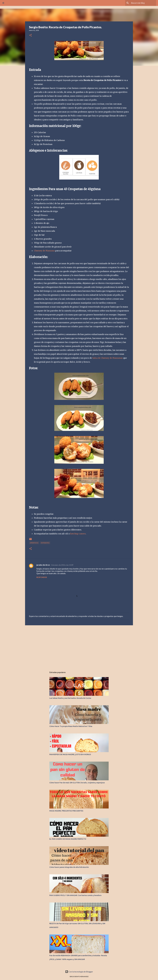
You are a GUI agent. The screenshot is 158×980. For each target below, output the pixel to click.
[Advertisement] (79, 646)
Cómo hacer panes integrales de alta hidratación (69, 867)
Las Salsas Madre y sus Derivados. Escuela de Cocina (70, 698)
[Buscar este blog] (143, 3)
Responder (42, 577)
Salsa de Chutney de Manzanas (108, 358)
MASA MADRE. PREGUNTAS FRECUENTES (66, 811)
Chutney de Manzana (44, 251)
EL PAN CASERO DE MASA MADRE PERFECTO (68, 839)
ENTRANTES (45, 543)
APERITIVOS (34, 543)
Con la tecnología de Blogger (79, 972)
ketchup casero (78, 534)
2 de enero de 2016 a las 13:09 (62, 565)
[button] (30, 35)
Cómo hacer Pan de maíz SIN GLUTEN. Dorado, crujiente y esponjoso (77, 783)
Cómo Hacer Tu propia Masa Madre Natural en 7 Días (71, 726)
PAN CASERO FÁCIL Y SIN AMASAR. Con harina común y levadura (75, 895)
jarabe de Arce (43, 565)
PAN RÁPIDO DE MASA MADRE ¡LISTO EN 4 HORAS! (70, 754)
